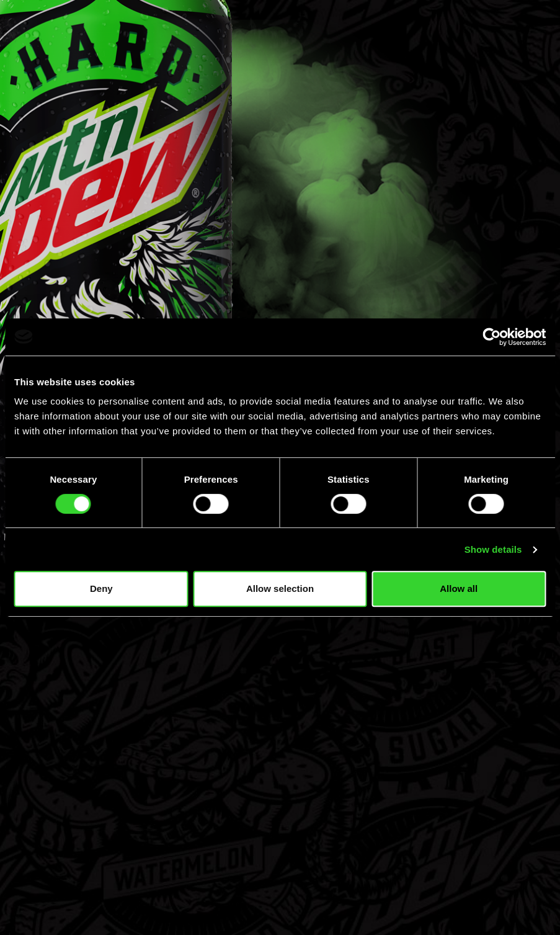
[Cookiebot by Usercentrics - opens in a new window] (491, 337)
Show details (493, 549)
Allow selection (280, 588)
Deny (101, 588)
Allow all (459, 588)
